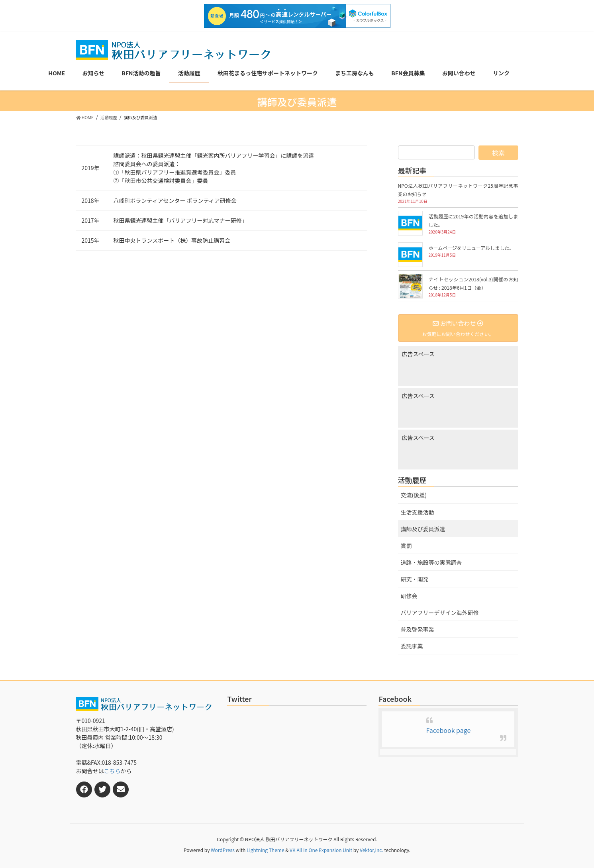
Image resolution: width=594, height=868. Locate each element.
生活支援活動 (418, 512)
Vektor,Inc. (371, 850)
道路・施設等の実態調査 (431, 562)
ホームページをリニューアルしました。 (471, 248)
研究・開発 (415, 579)
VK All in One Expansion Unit (321, 850)
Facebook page (449, 730)
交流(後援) (414, 495)
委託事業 (412, 646)
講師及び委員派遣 (423, 529)
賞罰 (406, 546)
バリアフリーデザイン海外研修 (440, 613)
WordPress (223, 850)
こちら (112, 771)
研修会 (409, 596)
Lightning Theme (266, 850)
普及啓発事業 (418, 629)
